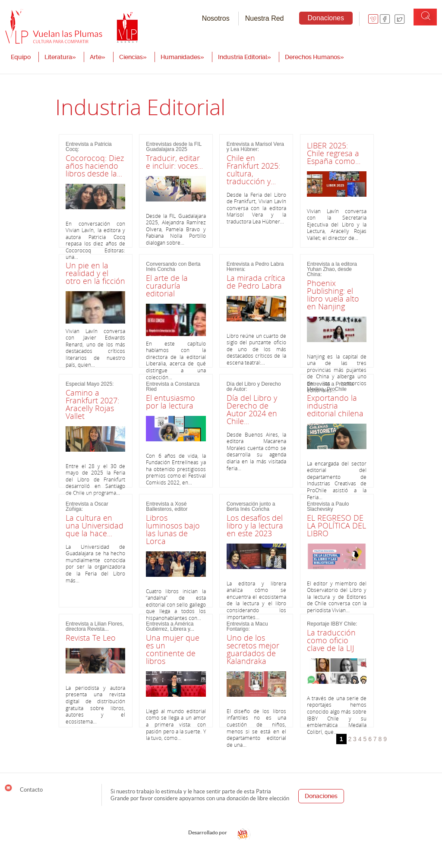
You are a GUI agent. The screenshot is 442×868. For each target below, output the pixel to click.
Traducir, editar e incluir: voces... (174, 162)
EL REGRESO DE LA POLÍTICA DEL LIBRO (336, 525)
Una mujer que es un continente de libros (173, 649)
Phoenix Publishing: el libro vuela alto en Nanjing (333, 295)
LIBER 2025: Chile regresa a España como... (334, 153)
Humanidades (182, 57)
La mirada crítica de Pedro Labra (256, 282)
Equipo (21, 57)
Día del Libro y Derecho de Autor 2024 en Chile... (252, 409)
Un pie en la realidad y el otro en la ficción (95, 273)
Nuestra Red (265, 18)
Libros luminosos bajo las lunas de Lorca (173, 529)
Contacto (24, 788)
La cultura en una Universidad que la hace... (95, 525)
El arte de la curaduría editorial (167, 286)
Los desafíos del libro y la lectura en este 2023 (255, 525)
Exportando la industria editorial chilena (335, 406)
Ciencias (133, 57)
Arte (98, 57)
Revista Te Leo (91, 638)
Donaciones (326, 18)
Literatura (60, 57)
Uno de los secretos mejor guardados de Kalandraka (253, 649)
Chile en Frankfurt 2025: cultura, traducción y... (253, 170)
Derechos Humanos (314, 57)
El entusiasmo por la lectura (170, 402)
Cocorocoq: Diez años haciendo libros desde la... (95, 166)
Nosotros (216, 18)
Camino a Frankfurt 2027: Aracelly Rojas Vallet (92, 404)
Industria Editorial (245, 57)
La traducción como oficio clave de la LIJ (331, 640)
